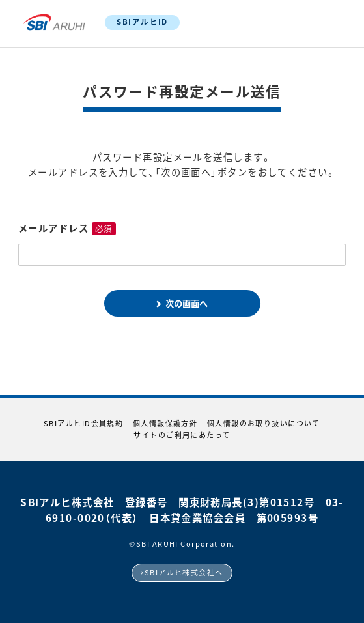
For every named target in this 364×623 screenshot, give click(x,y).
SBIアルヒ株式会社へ (184, 572)
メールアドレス (53, 228)
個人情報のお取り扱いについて (264, 423)
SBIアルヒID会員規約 (83, 423)
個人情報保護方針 (165, 423)
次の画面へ (187, 303)
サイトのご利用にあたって (182, 435)
